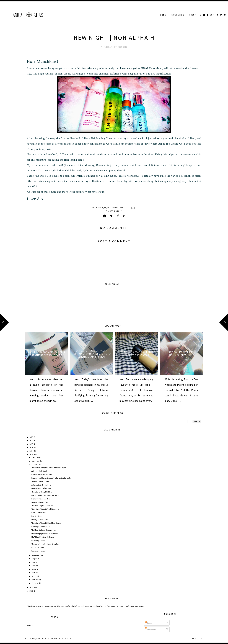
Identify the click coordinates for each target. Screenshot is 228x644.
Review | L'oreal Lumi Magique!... (182, 354)
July (34, 562)
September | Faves (38, 551)
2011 (32, 591)
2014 (32, 451)
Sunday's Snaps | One (39, 520)
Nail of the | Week (38, 547)
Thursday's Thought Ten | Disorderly (45, 509)
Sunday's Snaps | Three (40, 481)
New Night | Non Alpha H (41, 527)
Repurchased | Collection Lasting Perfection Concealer (51, 478)
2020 (32, 441)
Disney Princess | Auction (41, 499)
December (35, 457)
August (35, 559)
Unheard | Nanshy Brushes (42, 474)
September (36, 555)
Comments (150, 630)
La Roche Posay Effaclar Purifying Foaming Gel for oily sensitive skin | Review (91, 354)
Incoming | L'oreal (38, 541)
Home (163, 15)
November (36, 461)
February (35, 580)
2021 (32, 437)
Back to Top (197, 639)
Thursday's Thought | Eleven (42, 492)
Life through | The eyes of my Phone (45, 534)
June (34, 566)
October (35, 464)
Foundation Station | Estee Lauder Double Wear (136, 354)
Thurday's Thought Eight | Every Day (45, 544)
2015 (32, 447)
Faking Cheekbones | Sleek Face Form (45, 495)
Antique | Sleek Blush (39, 471)
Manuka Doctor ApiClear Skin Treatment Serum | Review (46, 354)
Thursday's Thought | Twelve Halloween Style (48, 467)
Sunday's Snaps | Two (40, 502)
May (33, 569)
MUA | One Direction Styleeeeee (43, 537)
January (35, 583)
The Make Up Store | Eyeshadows (43, 530)
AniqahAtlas (38, 639)
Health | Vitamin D (38, 513)
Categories (178, 15)
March (34, 576)
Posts (148, 623)
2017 (32, 444)
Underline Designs (63, 639)
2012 (32, 587)
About (192, 15)
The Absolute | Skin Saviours (42, 506)
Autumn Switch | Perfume (41, 485)
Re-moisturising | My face (41, 488)
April (34, 573)
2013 (32, 454)
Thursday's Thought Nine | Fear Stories (46, 523)
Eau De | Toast (37, 516)
